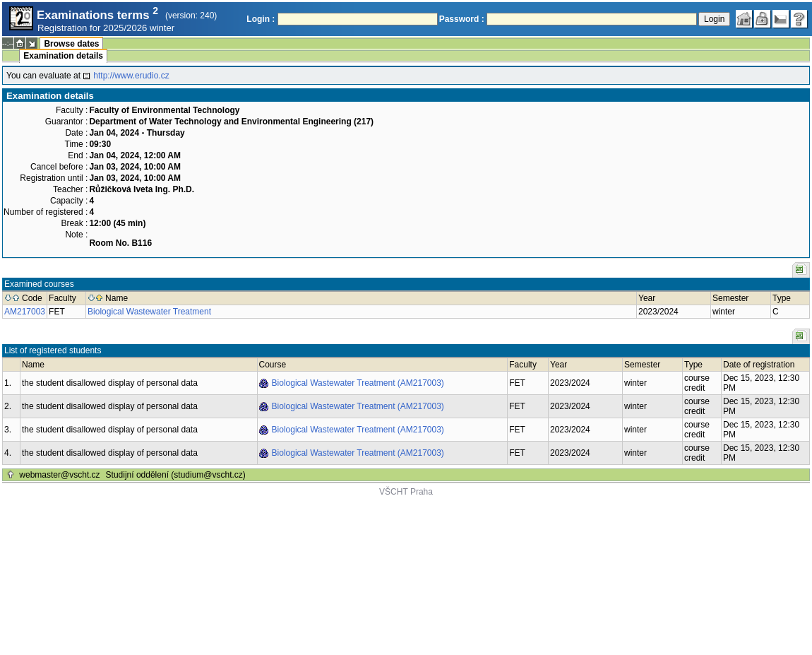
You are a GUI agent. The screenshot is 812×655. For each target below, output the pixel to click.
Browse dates (71, 44)
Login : (261, 19)
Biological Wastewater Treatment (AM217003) (358, 383)
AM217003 (25, 312)
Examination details (63, 56)
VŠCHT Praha (406, 492)
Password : (462, 19)
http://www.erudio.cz (131, 76)
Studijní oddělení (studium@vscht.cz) (176, 475)
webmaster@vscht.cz (59, 475)
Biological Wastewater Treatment (149, 312)
